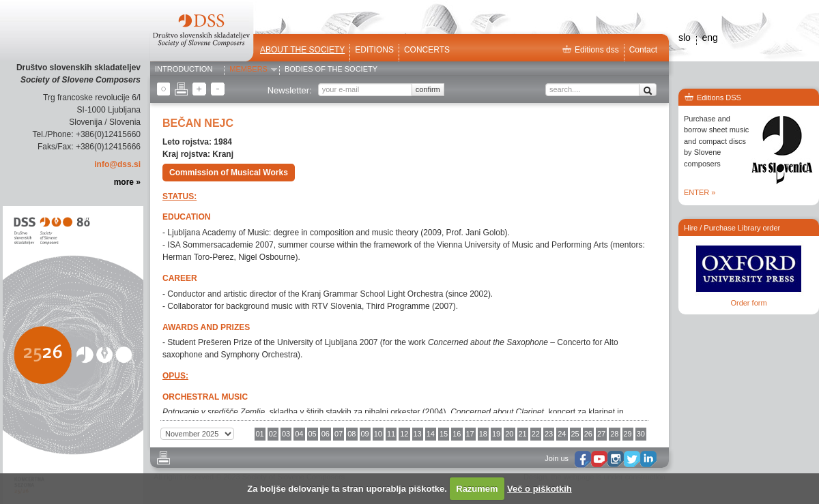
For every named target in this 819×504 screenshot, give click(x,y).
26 (588, 434)
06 (326, 434)
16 (457, 434)
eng (709, 38)
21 (523, 434)
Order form (748, 303)
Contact (643, 50)
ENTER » (700, 192)
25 (575, 434)
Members (248, 70)
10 (378, 434)
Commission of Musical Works (229, 173)
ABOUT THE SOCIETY (302, 50)
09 (365, 434)
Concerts (427, 50)
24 (562, 434)
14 (431, 434)
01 (260, 434)
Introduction (184, 70)
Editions (374, 50)
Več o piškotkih (540, 489)
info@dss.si (117, 164)
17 (470, 434)
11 (391, 434)
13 (418, 434)
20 (509, 434)
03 (286, 434)
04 (299, 434)
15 (444, 434)
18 (483, 434)
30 (641, 434)
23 (549, 434)
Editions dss (590, 50)
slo (685, 38)
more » (127, 182)
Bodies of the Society (331, 70)
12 (404, 434)
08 (351, 434)
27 (601, 434)
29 (628, 434)
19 (496, 434)
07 (339, 434)
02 (273, 434)
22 (536, 434)
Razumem (477, 489)
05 (313, 434)
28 (614, 434)
